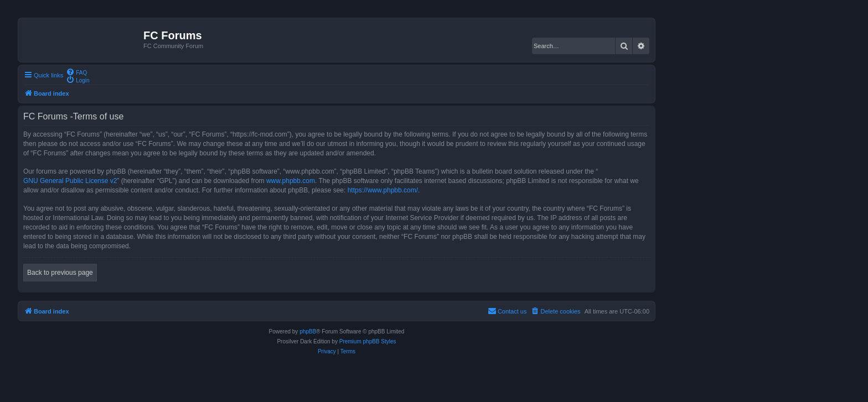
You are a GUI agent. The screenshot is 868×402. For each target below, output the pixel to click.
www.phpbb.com (291, 181)
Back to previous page (60, 273)
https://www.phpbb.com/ (383, 190)
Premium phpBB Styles (368, 341)
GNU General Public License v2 (70, 181)
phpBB (308, 331)
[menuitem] (76, 72)
